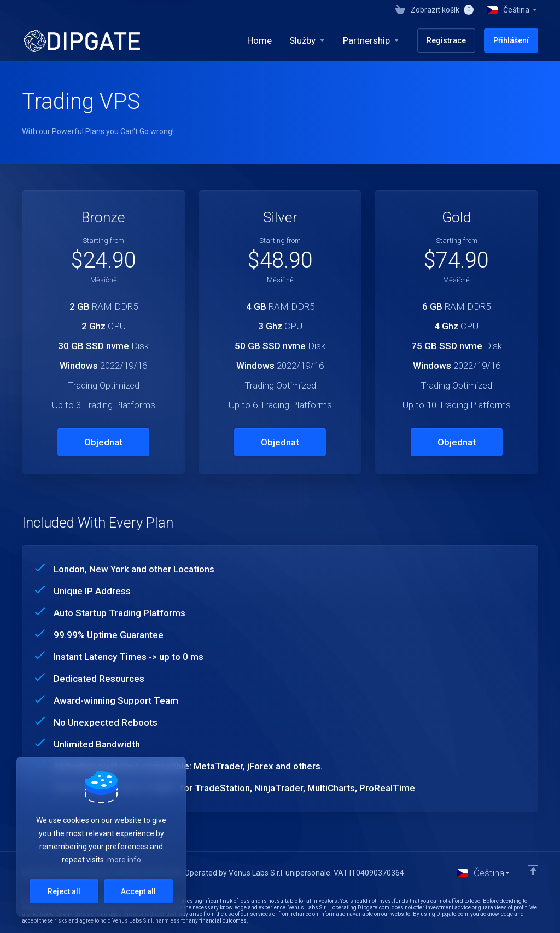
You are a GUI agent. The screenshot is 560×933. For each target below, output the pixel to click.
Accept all (138, 891)
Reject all (64, 891)
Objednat (103, 442)
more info (124, 860)
